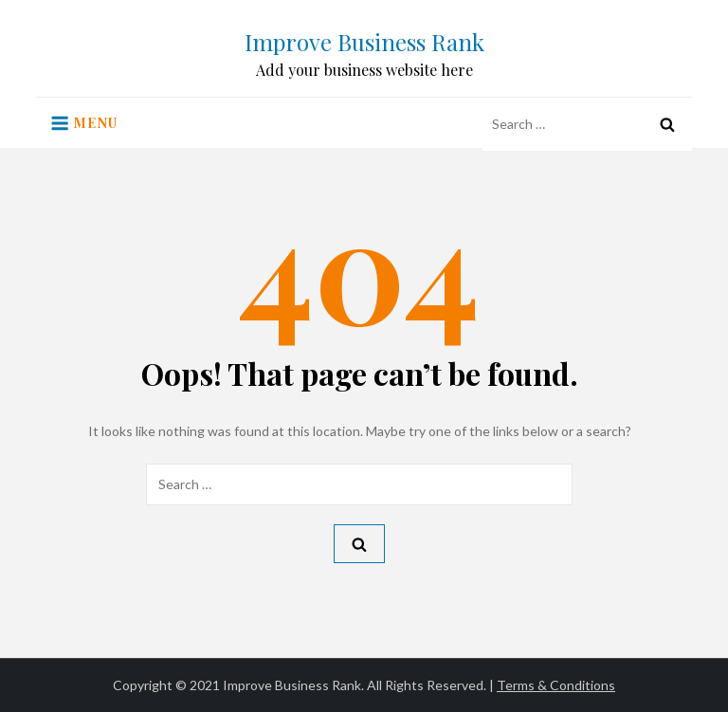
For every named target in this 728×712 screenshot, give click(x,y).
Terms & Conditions (556, 685)
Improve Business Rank (364, 42)
